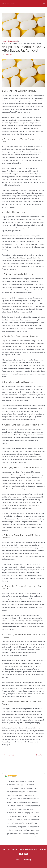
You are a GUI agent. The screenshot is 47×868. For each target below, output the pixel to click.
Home (3, 849)
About (9, 849)
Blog (36, 849)
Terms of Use (20, 860)
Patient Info (29, 849)
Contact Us (42, 849)
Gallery (21, 849)
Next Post (41, 755)
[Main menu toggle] (44, 4)
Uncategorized (7, 54)
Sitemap (28, 860)
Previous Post (8, 755)
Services (15, 849)
